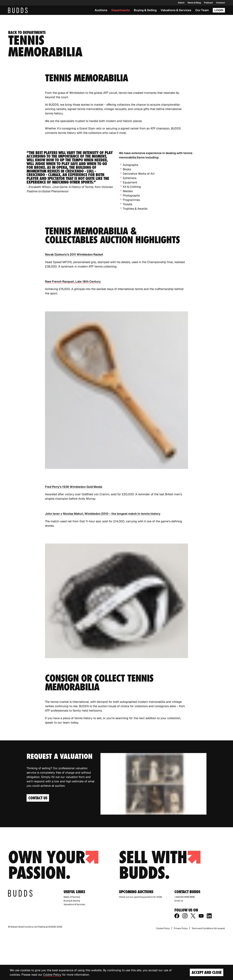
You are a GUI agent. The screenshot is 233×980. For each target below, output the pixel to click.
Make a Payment (72, 943)
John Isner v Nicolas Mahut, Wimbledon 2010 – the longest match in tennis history (103, 560)
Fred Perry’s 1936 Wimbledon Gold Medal (74, 533)
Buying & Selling (145, 10)
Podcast (208, 3)
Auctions (101, 10)
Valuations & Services (176, 10)
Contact (221, 3)
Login (219, 10)
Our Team (202, 10)
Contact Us (38, 844)
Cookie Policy (52, 975)
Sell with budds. (160, 911)
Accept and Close (207, 972)
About (181, 3)
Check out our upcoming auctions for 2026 (140, 943)
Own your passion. (53, 911)
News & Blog (194, 3)
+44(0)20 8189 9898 (185, 943)
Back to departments (27, 79)
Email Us (179, 946)
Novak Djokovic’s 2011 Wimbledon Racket (74, 301)
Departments (121, 10)
